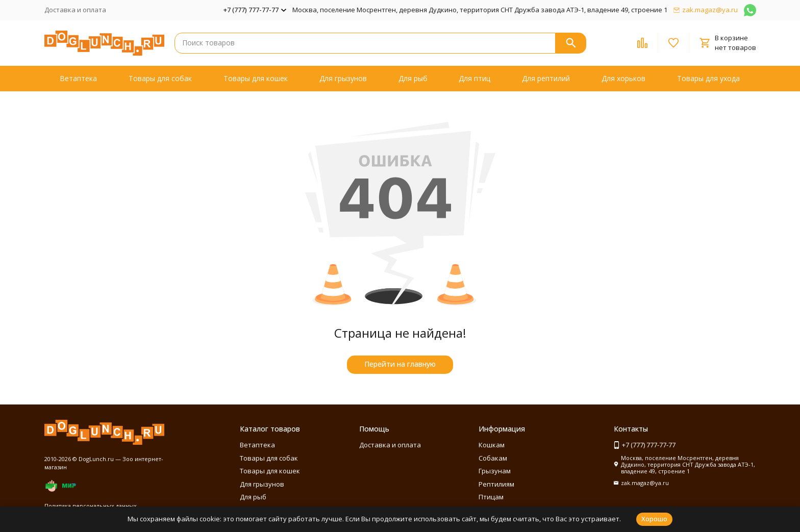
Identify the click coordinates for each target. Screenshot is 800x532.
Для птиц (474, 78)
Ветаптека (78, 78)
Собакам (493, 458)
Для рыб (413, 78)
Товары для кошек (256, 78)
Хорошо (654, 519)
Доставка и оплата (75, 10)
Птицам (491, 497)
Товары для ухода (708, 78)
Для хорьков (623, 78)
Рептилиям (496, 484)
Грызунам (495, 471)
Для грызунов (343, 78)
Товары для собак (160, 78)
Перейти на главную (400, 364)
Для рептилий (546, 78)
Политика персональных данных (91, 506)
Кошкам (492, 445)
